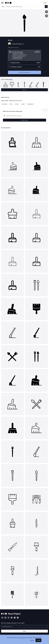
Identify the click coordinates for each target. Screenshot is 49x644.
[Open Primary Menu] (2, 3)
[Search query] (24, 116)
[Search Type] (3, 7)
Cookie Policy (22, 638)
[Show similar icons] (47, 16)
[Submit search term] (46, 7)
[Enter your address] (24, 626)
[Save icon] (47, 12)
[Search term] (25, 7)
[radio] (24, 55)
